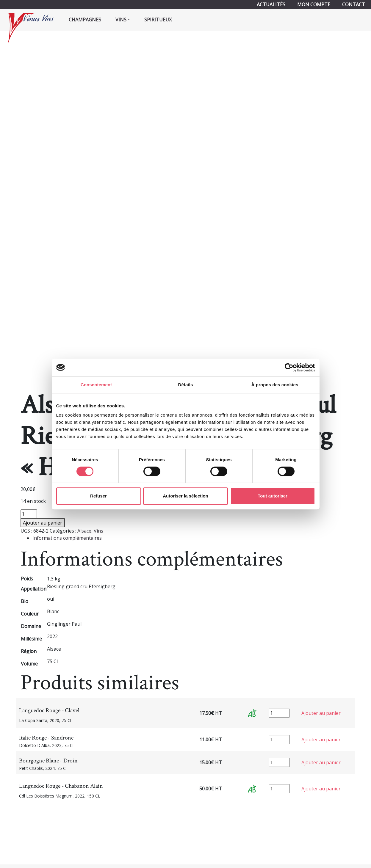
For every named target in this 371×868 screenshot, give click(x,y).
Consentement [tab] (96, 385)
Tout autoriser (273, 496)
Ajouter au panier (43, 523)
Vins (98, 531)
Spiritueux (158, 20)
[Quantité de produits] (29, 514)
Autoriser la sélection (185, 496)
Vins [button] (121, 20)
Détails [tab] (186, 385)
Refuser (98, 496)
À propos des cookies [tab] (275, 385)
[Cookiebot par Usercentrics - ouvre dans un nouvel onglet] (289, 368)
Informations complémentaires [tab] (67, 538)
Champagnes (85, 20)
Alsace (84, 531)
